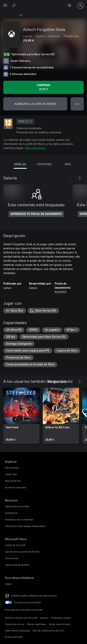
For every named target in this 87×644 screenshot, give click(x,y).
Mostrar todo (57, 381)
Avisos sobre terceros (60, 624)
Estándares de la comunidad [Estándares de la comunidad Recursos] (19, 519)
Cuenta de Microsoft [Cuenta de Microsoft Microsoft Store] (15, 545)
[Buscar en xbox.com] (14, 5)
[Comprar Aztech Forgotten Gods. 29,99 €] (43, 87)
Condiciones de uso (15, 624)
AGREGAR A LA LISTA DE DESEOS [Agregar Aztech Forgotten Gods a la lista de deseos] (35, 104)
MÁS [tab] (68, 164)
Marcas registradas (37, 624)
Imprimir (44, 618)
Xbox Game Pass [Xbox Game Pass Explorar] (13, 481)
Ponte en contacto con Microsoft (21, 618)
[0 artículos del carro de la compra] (71, 6)
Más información (35, 148)
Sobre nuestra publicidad (17, 631)
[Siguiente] (80, 178)
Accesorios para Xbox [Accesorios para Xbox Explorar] (16, 487)
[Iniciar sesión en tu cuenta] (80, 6)
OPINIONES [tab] (44, 164)
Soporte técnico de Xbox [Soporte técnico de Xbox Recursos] (17, 506)
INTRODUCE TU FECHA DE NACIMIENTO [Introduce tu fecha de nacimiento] (36, 214)
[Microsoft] (43, 3)
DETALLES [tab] (20, 164)
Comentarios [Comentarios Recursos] (11, 513)
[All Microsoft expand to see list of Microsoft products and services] (5, 6)
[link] (21, 416)
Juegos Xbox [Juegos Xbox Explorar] (11, 474)
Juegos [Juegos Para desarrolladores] (8, 584)
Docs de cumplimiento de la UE (48, 631)
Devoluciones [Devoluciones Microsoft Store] (12, 558)
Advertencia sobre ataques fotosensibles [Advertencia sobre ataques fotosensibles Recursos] (25, 526)
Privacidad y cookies (61, 618)
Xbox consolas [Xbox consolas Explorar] (12, 468)
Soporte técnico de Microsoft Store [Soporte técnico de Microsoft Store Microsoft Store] (22, 552)
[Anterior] (71, 178)
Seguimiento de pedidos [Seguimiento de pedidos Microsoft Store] (17, 565)
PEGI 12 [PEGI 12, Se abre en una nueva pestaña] (25, 122)
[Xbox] (11, 15)
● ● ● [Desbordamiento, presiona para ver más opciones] (77, 104)
